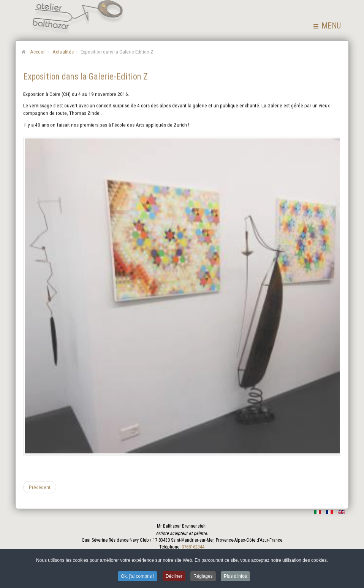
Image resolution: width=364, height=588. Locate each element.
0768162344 (193, 547)
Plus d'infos (235, 577)
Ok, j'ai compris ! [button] (138, 577)
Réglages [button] (203, 577)
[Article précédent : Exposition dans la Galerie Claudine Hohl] (40, 487)
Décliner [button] (174, 577)
